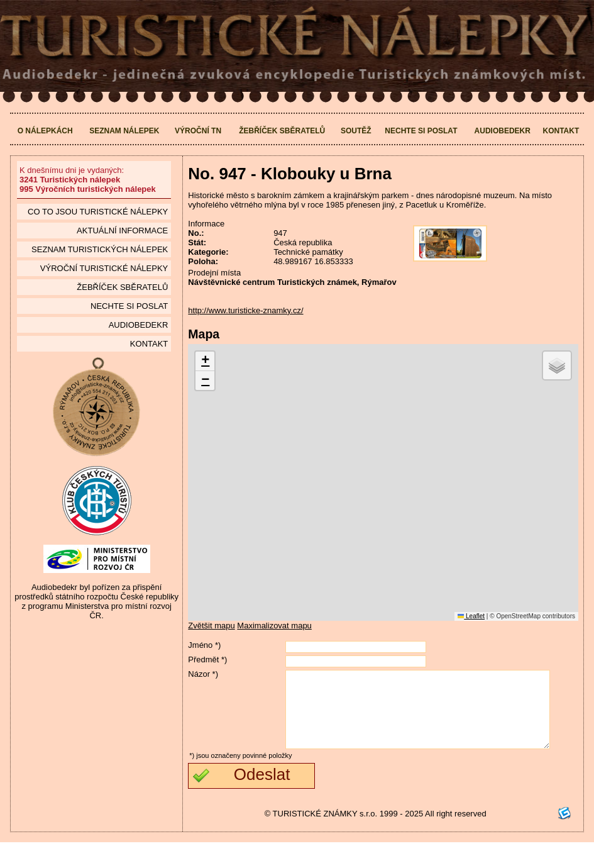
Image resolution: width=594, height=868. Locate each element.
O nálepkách (45, 131)
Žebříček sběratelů (282, 131)
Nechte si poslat (421, 131)
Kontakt (561, 131)
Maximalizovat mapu (274, 626)
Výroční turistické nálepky (104, 268)
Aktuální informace (122, 231)
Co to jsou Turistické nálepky (98, 212)
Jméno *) (204, 645)
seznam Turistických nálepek (100, 249)
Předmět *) (207, 659)
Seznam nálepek (124, 131)
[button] (205, 361)
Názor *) (203, 674)
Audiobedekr (503, 131)
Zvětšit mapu (211, 626)
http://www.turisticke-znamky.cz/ (245, 310)
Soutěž (356, 131)
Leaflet (471, 616)
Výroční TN (198, 131)
